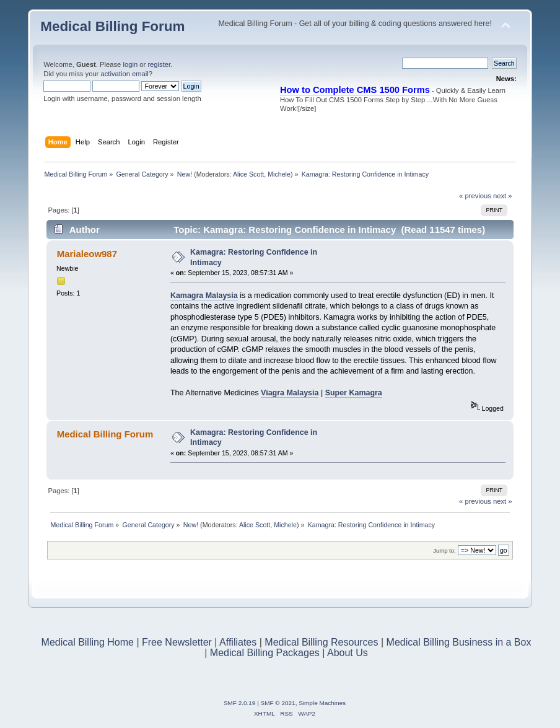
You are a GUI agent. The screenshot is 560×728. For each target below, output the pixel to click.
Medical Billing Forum (112, 26)
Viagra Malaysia (290, 393)
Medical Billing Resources (321, 642)
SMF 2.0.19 (240, 703)
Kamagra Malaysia (204, 296)
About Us (348, 653)
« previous (475, 196)
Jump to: (444, 550)
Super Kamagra (354, 393)
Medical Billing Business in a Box (459, 642)
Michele (279, 174)
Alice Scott (248, 174)
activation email (124, 74)
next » (503, 196)
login (130, 64)
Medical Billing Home (88, 642)
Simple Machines (322, 703)
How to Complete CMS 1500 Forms (355, 90)
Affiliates (238, 642)
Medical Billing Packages (265, 653)
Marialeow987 (87, 254)
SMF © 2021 (278, 703)
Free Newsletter (177, 642)
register (159, 64)
